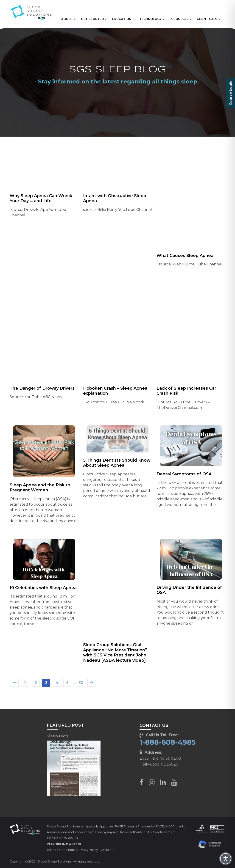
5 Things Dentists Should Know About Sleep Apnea (117, 463)
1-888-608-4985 (168, 742)
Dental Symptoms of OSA (184, 474)
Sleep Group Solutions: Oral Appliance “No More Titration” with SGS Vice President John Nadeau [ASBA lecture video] (115, 653)
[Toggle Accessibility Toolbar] (226, 859)
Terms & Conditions (61, 850)
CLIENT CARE (208, 19)
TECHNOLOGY (152, 19)
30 (81, 683)
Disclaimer (108, 850)
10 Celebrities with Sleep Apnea (43, 588)
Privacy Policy (88, 850)
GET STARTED (94, 19)
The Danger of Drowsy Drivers (42, 388)
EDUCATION (123, 19)
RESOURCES (180, 19)
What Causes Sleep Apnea (185, 256)
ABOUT (68, 19)
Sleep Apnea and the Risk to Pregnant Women (40, 488)
